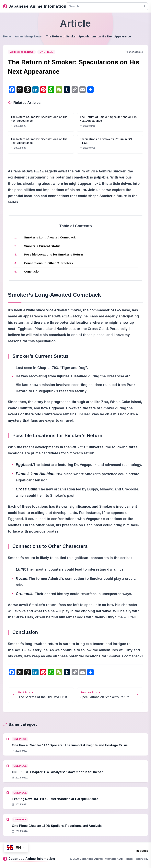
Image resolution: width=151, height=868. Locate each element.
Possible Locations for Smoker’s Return (53, 254)
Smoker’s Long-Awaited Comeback (50, 237)
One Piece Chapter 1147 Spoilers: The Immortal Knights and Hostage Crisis (70, 745)
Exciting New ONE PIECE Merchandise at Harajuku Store (55, 799)
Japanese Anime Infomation (33, 6)
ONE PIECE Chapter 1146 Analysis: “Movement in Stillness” (57, 772)
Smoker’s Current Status (42, 246)
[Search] (144, 6)
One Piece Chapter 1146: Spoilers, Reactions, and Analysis (57, 826)
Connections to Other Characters (48, 263)
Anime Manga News (28, 36)
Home (7, 36)
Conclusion (32, 271)
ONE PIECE (46, 52)
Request (142, 851)
